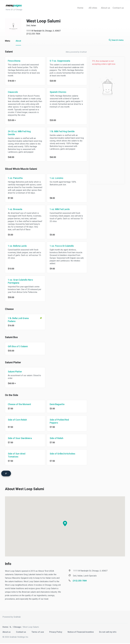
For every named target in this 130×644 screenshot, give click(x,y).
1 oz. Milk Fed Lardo (60, 209)
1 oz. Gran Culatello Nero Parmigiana (20, 281)
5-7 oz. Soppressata (60, 61)
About (18, 41)
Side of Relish (56, 438)
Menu (8, 41)
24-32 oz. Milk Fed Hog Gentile (19, 133)
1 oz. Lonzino (56, 178)
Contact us (21, 631)
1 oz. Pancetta (15, 178)
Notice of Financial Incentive (81, 631)
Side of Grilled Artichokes (62, 454)
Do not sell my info (108, 631)
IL (11, 626)
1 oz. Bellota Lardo (17, 246)
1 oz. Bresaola (15, 209)
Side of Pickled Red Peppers (59, 421)
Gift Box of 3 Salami (18, 346)
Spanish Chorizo (58, 92)
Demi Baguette (57, 404)
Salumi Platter (15, 372)
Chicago (17, 626)
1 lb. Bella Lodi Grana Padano (18, 320)
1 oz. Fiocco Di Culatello (62, 246)
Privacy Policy (56, 631)
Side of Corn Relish (17, 420)
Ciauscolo (13, 92)
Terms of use (38, 631)
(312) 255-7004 (33, 34)
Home (5, 626)
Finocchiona (14, 61)
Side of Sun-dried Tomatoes (17, 455)
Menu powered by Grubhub (76, 52)
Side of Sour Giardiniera (20, 438)
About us (7, 631)
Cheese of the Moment (19, 404)
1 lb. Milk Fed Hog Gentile (62, 131)
